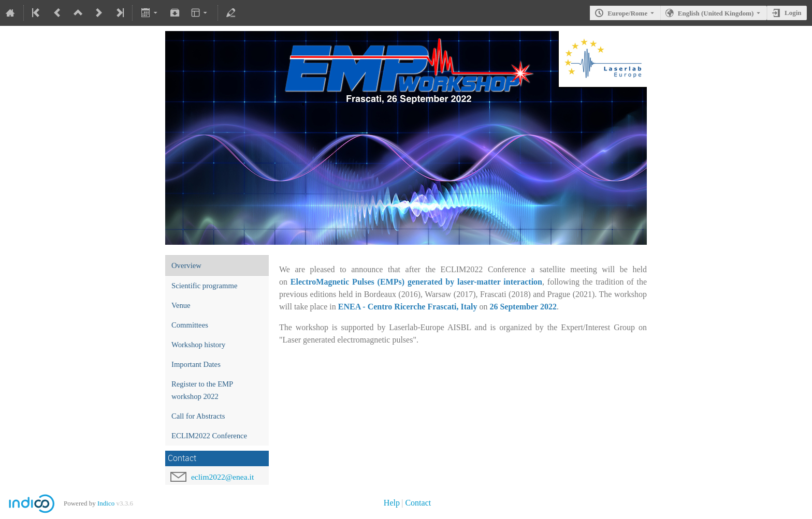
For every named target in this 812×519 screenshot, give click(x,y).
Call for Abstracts (198, 416)
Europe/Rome (627, 13)
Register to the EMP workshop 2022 (202, 390)
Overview (186, 265)
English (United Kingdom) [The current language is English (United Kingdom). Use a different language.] (716, 13)
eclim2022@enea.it (222, 477)
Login (793, 13)
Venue (181, 305)
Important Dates (196, 364)
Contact (418, 503)
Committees (190, 325)
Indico (106, 503)
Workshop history (198, 345)
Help (392, 503)
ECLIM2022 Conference (209, 436)
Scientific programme (204, 286)
